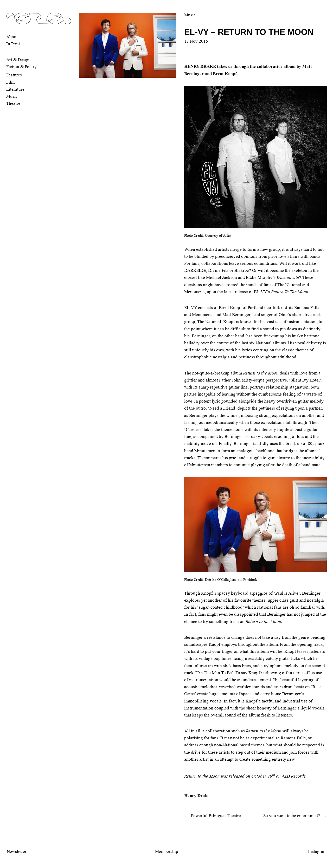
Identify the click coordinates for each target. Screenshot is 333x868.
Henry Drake (197, 796)
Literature (15, 89)
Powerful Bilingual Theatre (216, 816)
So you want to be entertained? (292, 816)
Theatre (13, 103)
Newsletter (17, 851)
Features (14, 75)
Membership (167, 851)
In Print (13, 44)
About (12, 37)
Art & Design (18, 60)
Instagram (317, 851)
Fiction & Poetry (21, 67)
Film (10, 82)
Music (12, 96)
